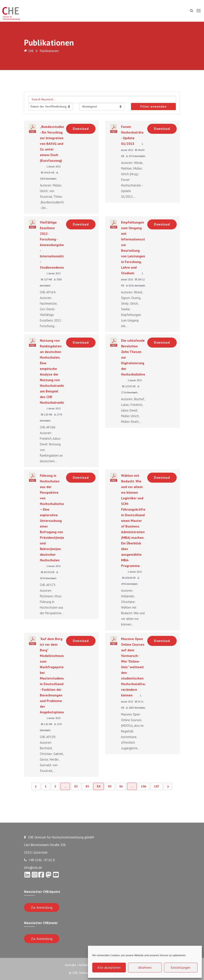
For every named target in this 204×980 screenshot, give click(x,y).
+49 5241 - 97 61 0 (39, 860)
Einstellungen (181, 968)
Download (81, 129)
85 (110, 786)
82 (76, 786)
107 (157, 786)
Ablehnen (145, 968)
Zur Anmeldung (42, 907)
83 (87, 786)
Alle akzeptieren (109, 968)
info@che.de (33, 868)
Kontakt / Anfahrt (77, 965)
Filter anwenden (153, 106)
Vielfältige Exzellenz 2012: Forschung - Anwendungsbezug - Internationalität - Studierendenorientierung (60, 245)
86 (121, 786)
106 (144, 786)
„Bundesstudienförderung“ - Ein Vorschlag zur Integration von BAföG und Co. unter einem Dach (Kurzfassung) (61, 144)
